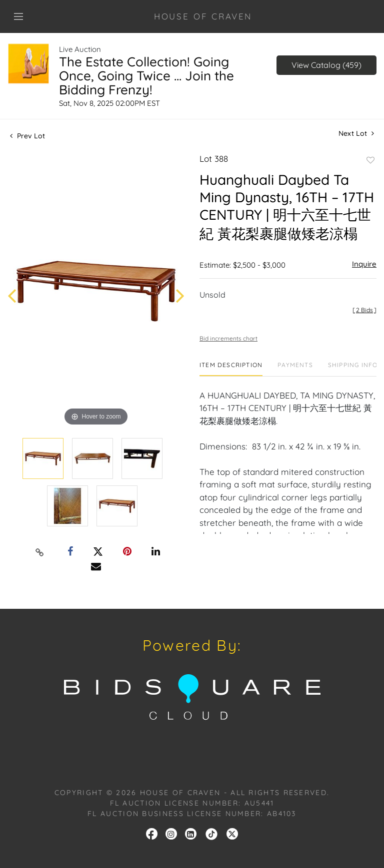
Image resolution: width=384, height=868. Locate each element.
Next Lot (356, 134)
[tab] (231, 369)
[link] (211, 833)
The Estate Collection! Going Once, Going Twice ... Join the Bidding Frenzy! (146, 76)
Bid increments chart (228, 338)
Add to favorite (370, 160)
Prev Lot (27, 136)
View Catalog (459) (326, 65)
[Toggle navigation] (18, 16)
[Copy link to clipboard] (40, 552)
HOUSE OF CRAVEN (203, 16)
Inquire (364, 264)
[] (364, 310)
